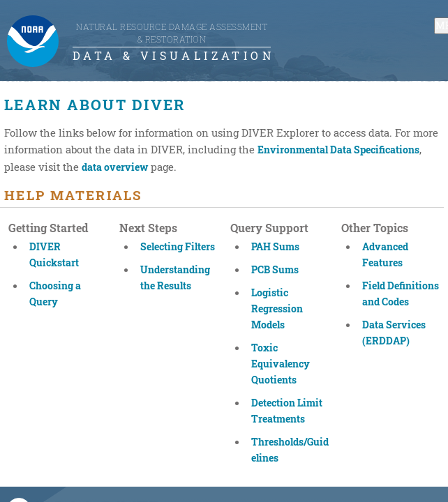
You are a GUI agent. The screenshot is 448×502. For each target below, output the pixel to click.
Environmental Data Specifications (338, 150)
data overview (115, 167)
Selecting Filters (178, 246)
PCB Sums (275, 269)
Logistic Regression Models (277, 309)
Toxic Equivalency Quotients (281, 364)
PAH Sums (275, 246)
